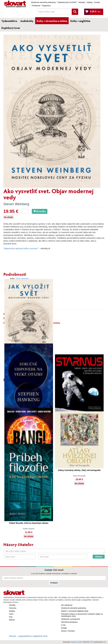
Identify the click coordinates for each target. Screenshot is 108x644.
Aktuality (82, 2)
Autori (11, 614)
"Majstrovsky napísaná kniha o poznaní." (21, 248)
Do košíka (40, 211)
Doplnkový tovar (11, 28)
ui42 (104, 642)
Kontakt (97, 2)
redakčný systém (77, 642)
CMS (92, 642)
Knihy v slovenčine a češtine (52, 21)
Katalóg (90, 2)
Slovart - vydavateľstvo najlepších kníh (28, 636)
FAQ (11, 617)
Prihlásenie (36, 6)
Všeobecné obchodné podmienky (43, 2)
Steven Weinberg (16, 204)
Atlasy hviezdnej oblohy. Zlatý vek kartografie (79, 470)
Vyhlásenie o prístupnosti (70, 619)
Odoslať (99, 557)
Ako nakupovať (67, 605)
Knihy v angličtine (80, 21)
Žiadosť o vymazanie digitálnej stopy (75, 611)
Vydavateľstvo (9, 21)
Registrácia (46, 6)
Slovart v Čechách (68, 631)
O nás (63, 625)
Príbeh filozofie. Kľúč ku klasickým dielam (29, 523)
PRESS (12, 620)
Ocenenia (13, 608)
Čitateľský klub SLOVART (67, 2)
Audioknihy (27, 21)
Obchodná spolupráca (69, 622)
